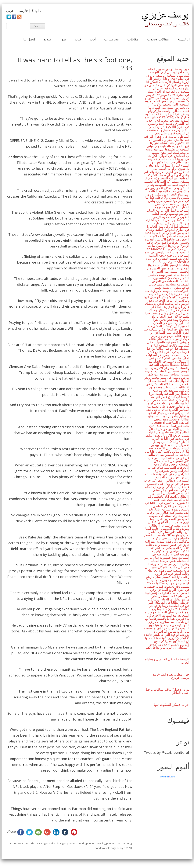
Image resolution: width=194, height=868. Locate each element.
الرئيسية (183, 39)
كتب (78, 39)
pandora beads (76, 843)
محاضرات (111, 39)
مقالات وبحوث (158, 39)
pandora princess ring (119, 843)
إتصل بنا (29, 39)
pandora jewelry (96, 843)
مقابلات (133, 39)
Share (12, 832)
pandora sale (102, 848)
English (38, 10)
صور (63, 39)
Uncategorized (44, 843)
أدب (93, 39)
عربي (10, 10)
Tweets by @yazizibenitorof (167, 752)
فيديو (47, 39)
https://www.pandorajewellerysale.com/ (52, 234)
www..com (167, 777)
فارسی (23, 10)
